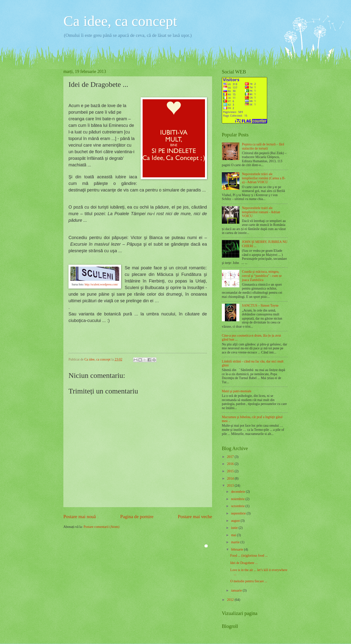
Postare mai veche (195, 517)
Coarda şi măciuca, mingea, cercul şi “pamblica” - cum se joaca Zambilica (262, 276)
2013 (231, 486)
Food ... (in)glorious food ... (249, 556)
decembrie (239, 492)
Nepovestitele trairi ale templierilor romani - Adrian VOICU (261, 212)
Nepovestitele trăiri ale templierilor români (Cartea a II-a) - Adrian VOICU (264, 178)
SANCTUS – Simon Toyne (260, 306)
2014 (231, 478)
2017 (231, 457)
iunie (235, 528)
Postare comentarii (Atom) (102, 527)
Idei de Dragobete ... (244, 563)
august (236, 521)
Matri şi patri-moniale (237, 391)
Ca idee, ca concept (120, 21)
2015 (231, 471)
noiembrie (238, 499)
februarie (238, 549)
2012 (231, 600)
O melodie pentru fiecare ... (249, 581)
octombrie (238, 506)
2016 (231, 464)
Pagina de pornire (137, 517)
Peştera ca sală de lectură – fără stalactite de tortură (263, 146)
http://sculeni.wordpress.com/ (101, 285)
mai (234, 535)
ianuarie (237, 590)
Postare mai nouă (80, 517)
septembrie (239, 513)
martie (236, 542)
